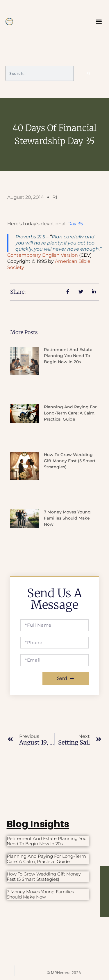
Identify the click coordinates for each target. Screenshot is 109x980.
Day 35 (75, 224)
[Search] (89, 73)
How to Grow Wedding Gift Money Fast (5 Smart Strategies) (70, 461)
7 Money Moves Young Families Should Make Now (67, 518)
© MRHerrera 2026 (64, 973)
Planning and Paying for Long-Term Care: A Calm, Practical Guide (70, 413)
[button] (99, 22)
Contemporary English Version (43, 255)
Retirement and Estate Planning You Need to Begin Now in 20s (68, 356)
